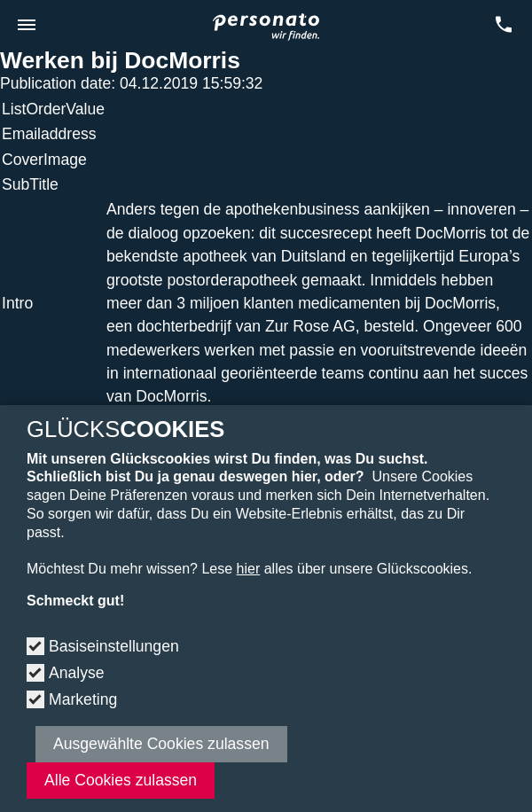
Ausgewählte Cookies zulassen (161, 744)
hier (249, 569)
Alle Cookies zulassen (121, 780)
